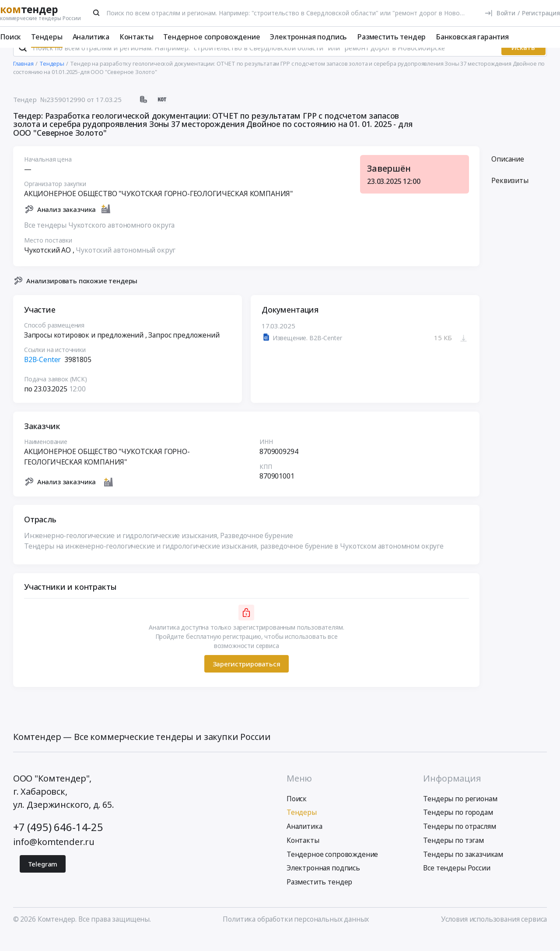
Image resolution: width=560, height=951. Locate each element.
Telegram (43, 879)
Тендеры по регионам (460, 814)
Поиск (10, 37)
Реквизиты (510, 196)
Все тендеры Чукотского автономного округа (99, 240)
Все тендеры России (457, 884)
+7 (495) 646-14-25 (58, 843)
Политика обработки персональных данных (296, 934)
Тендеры (47, 37)
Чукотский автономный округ (126, 265)
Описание (508, 174)
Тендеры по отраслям (459, 842)
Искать (523, 63)
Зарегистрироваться (246, 679)
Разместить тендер (391, 37)
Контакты (136, 37)
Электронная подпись (308, 37)
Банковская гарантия (472, 37)
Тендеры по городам (458, 828)
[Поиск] (97, 13)
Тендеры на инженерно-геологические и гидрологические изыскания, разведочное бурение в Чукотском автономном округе (234, 561)
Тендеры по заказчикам (463, 870)
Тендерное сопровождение (212, 37)
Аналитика (91, 37)
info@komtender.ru (54, 858)
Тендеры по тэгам (453, 856)
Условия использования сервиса (494, 934)
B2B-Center (42, 375)
